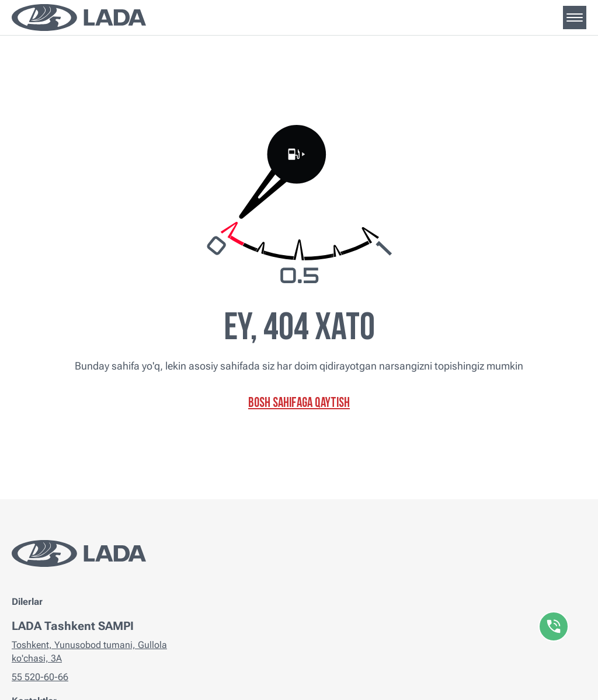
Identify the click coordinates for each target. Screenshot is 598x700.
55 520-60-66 (40, 677)
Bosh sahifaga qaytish (299, 404)
